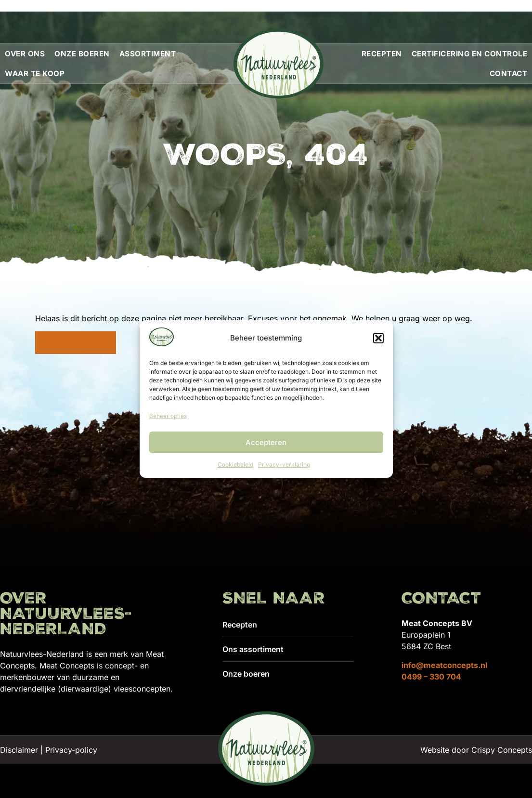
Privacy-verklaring (284, 464)
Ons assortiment (253, 649)
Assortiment (148, 54)
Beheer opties (168, 416)
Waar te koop (35, 73)
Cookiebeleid (235, 464)
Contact (509, 73)
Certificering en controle (470, 54)
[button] (378, 338)
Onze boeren (82, 54)
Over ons (25, 54)
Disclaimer (19, 750)
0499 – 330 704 (431, 677)
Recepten (382, 54)
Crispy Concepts (502, 750)
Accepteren (266, 442)
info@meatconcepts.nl (444, 665)
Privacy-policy (71, 750)
